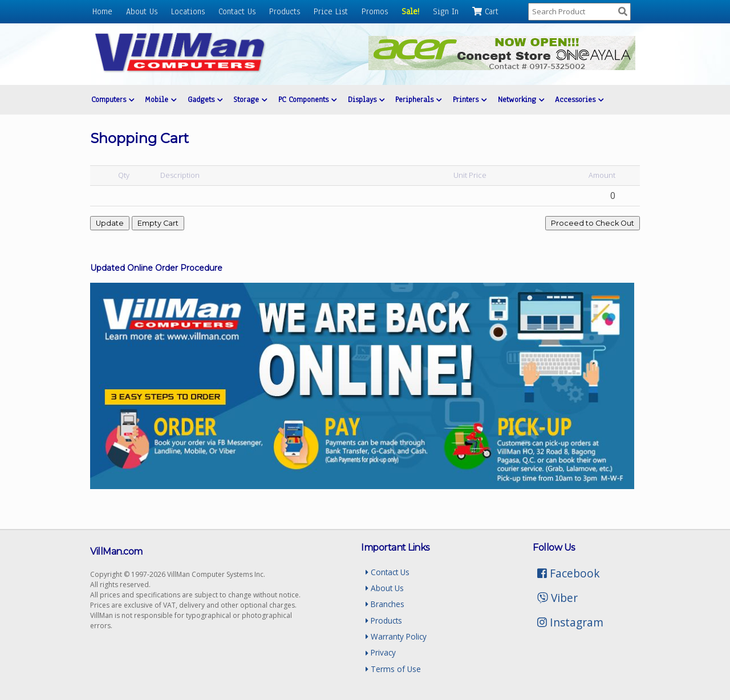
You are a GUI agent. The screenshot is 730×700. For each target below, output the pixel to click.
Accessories (579, 99)
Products (285, 11)
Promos (375, 11)
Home (102, 11)
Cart (485, 11)
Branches (385, 604)
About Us (142, 11)
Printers (470, 99)
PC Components (307, 99)
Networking (521, 99)
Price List (331, 11)
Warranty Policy (396, 636)
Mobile (161, 99)
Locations (188, 11)
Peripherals (418, 99)
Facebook (569, 573)
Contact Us (237, 11)
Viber (557, 598)
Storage (250, 99)
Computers (113, 99)
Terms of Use (393, 669)
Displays (366, 99)
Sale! (410, 11)
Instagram (570, 622)
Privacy (381, 652)
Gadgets (205, 99)
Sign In (446, 11)
